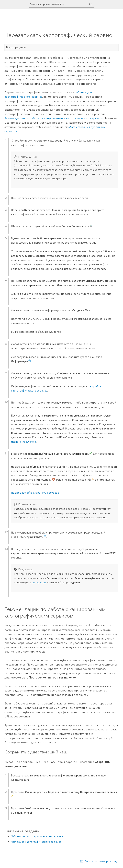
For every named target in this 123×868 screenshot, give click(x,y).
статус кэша (39, 582)
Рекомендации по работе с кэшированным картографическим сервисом (54, 118)
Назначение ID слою (23, 442)
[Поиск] (91, 4)
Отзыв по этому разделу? (102, 861)
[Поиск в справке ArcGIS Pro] (58, 5)
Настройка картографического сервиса (36, 842)
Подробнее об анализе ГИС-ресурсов (35, 493)
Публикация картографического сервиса (37, 836)
